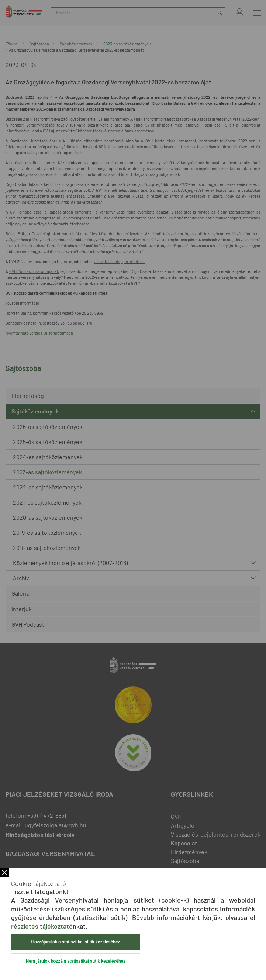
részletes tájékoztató (42, 926)
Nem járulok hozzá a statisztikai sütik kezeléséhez (76, 961)
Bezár (4, 873)
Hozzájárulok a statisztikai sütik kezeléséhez (76, 942)
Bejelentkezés (239, 13)
